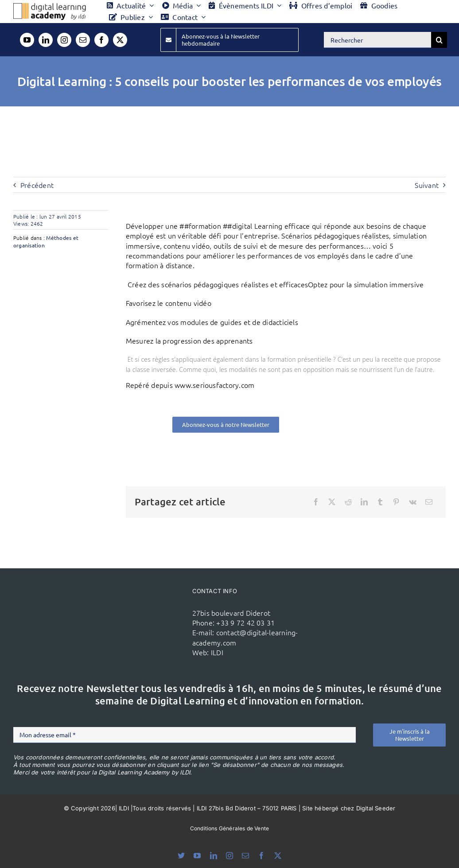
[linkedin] (46, 40)
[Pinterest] (396, 502)
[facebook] (101, 40)
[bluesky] (181, 856)
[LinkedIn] (364, 502)
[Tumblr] (380, 502)
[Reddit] (348, 502)
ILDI (217, 652)
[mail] (83, 40)
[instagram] (64, 40)
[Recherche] (439, 40)
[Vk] (413, 502)
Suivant (427, 185)
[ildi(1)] (155, 613)
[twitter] (120, 40)
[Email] (429, 502)
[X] (332, 502)
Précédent (37, 185)
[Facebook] (316, 502)
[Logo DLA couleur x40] (50, 7)
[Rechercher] (377, 40)
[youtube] (27, 40)
